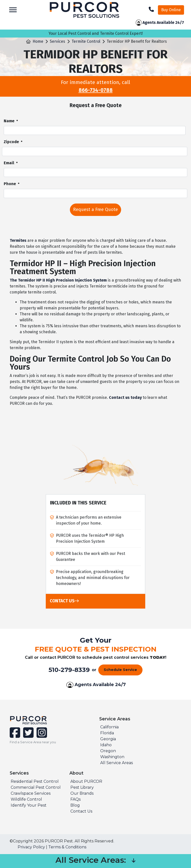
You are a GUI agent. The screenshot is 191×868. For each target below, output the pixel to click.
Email (11, 163)
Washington (112, 757)
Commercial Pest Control (36, 787)
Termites (18, 240)
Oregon (108, 751)
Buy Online (171, 10)
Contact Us (64, 601)
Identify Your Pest (29, 805)
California (109, 727)
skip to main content (3, 0)
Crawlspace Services (31, 793)
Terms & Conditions (67, 847)
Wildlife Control (26, 799)
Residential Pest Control (35, 781)
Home (38, 41)
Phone (12, 184)
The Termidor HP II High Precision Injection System (58, 280)
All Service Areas (117, 763)
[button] (134, 861)
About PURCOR (86, 781)
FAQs (75, 799)
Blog (75, 805)
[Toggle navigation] (13, 10)
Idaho (106, 745)
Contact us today (125, 397)
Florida (107, 733)
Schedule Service (120, 670)
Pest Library (82, 787)
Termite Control (86, 41)
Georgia (108, 739)
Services (57, 41)
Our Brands (82, 793)
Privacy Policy (31, 847)
